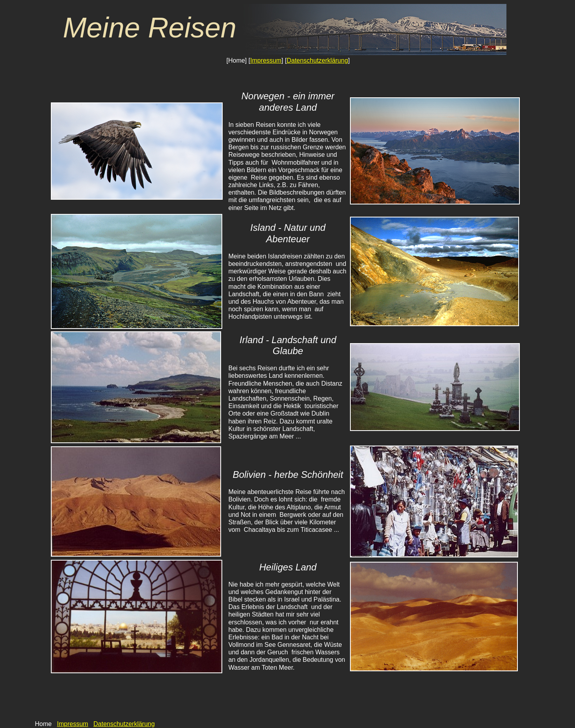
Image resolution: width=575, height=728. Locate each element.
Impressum (266, 60)
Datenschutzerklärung (317, 60)
